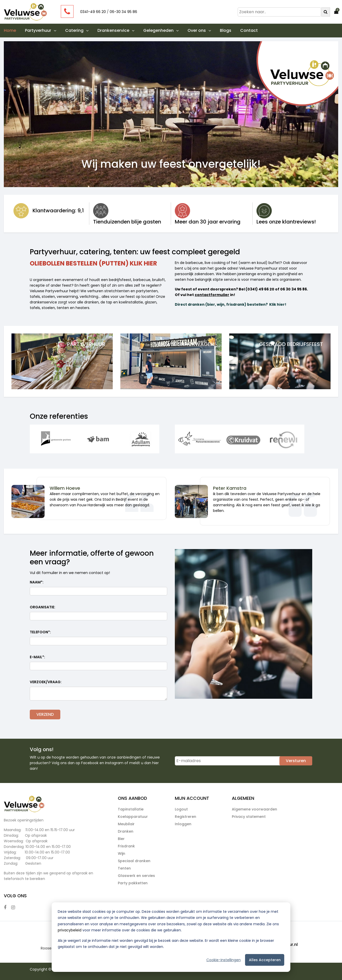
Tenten (124, 868)
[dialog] (171, 937)
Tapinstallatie (131, 809)
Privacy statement (249, 817)
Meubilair (126, 824)
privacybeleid (70, 930)
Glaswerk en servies (136, 876)
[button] (54, 31)
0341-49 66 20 (93, 12)
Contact (249, 30)
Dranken (126, 831)
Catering (77, 30)
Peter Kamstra (230, 488)
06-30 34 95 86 (123, 12)
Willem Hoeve (65, 488)
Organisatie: (42, 607)
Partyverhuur (41, 30)
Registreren (186, 817)
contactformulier (212, 295)
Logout (181, 809)
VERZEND (45, 714)
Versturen (296, 761)
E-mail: (37, 657)
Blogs (226, 30)
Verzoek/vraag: (46, 682)
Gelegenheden (161, 30)
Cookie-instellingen (224, 960)
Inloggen (183, 824)
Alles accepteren (265, 960)
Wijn (122, 853)
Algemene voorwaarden (254, 809)
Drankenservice (116, 30)
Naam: (37, 582)
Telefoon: (40, 632)
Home (10, 30)
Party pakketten (133, 883)
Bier (121, 839)
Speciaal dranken (134, 861)
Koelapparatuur (133, 817)
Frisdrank (126, 846)
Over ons (199, 30)
